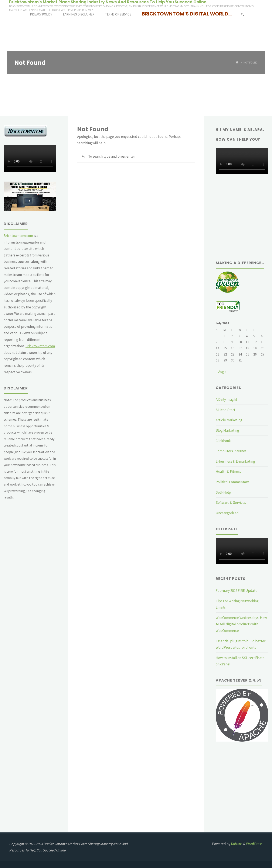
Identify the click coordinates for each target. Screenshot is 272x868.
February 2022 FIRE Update (237, 591)
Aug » (222, 372)
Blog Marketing (227, 430)
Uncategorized (227, 513)
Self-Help (223, 492)
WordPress (254, 844)
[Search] (242, 14)
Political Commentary (232, 482)
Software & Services (231, 503)
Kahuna (236, 844)
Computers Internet (231, 451)
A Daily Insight (226, 399)
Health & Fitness (228, 472)
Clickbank (223, 441)
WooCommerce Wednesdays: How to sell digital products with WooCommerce (241, 624)
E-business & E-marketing (235, 461)
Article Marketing (229, 420)
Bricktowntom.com (18, 236)
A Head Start (225, 410)
